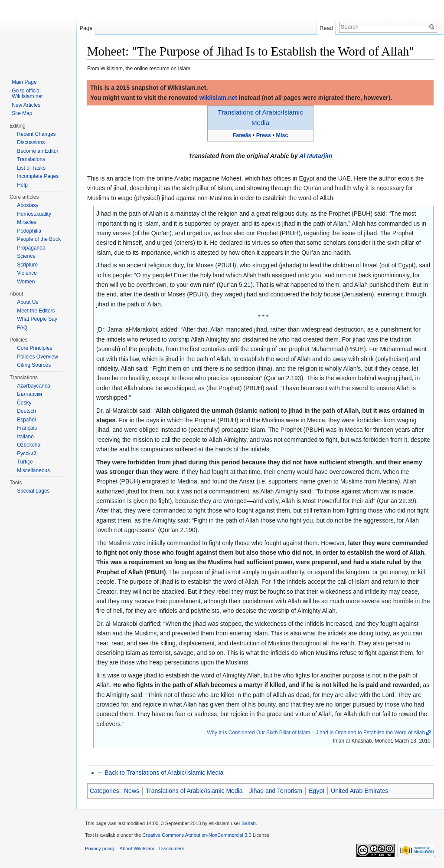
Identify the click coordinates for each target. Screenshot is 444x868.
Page (86, 28)
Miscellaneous (33, 470)
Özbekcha (29, 445)
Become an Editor (38, 151)
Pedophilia (29, 231)
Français (27, 428)
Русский (27, 454)
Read (326, 28)
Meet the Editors (36, 311)
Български (29, 394)
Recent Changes (36, 134)
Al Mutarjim (316, 156)
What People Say (37, 319)
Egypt (317, 791)
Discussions (31, 142)
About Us (28, 302)
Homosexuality (34, 214)
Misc (282, 135)
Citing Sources (34, 365)
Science (26, 256)
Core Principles (34, 348)
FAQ (22, 328)
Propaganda (31, 248)
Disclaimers (172, 848)
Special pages (33, 491)
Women (26, 282)
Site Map (22, 113)
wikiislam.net (218, 98)
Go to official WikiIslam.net (27, 94)
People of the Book (39, 239)
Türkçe (25, 462)
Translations (31, 159)
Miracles (27, 222)
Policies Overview (38, 357)
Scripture (27, 265)
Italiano (25, 437)
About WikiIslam (137, 848)
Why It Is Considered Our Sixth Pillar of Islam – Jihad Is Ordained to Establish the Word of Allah (316, 733)
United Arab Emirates (359, 791)
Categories (104, 791)
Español (26, 420)
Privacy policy (100, 848)
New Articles (26, 105)
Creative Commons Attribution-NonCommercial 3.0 (197, 835)
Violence (27, 273)
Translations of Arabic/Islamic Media (194, 791)
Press (264, 135)
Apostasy (28, 205)
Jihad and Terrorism (276, 791)
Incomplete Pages (38, 176)
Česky (24, 403)
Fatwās (242, 135)
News (132, 791)
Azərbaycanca (33, 386)
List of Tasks (31, 168)
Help (22, 185)
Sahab (248, 823)
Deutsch (26, 411)
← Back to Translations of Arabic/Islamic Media (160, 773)
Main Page (24, 82)
